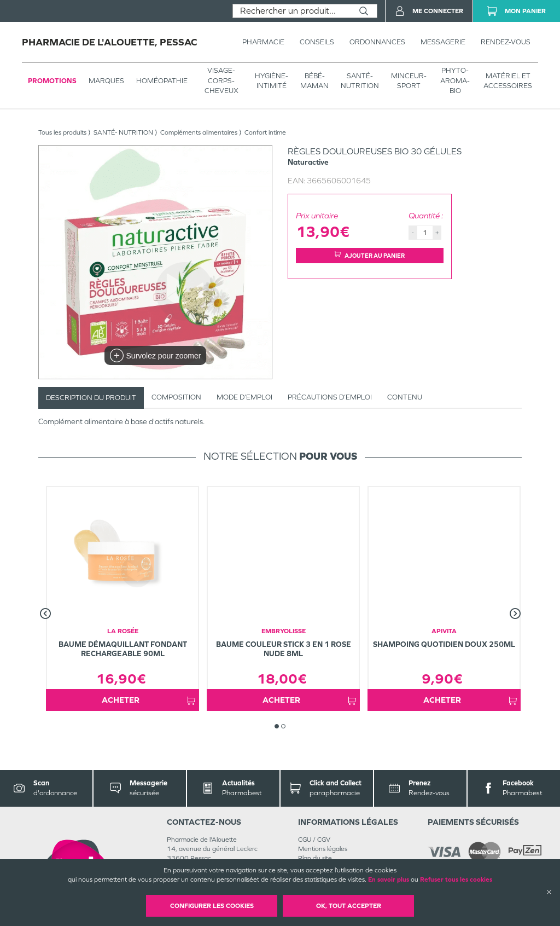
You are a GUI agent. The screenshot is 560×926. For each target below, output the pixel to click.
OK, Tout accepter (349, 906)
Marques (106, 81)
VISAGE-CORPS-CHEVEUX (221, 80)
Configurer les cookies (212, 906)
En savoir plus (389, 879)
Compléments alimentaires (199, 132)
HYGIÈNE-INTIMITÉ (272, 81)
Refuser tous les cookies (456, 879)
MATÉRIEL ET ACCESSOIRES (508, 81)
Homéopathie (162, 81)
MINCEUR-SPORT (409, 81)
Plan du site (315, 858)
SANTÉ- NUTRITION (360, 81)
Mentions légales (323, 849)
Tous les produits (62, 132)
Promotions (52, 81)
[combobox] (292, 11)
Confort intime (265, 132)
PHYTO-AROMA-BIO (455, 80)
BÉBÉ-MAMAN (314, 81)
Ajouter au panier (370, 255)
